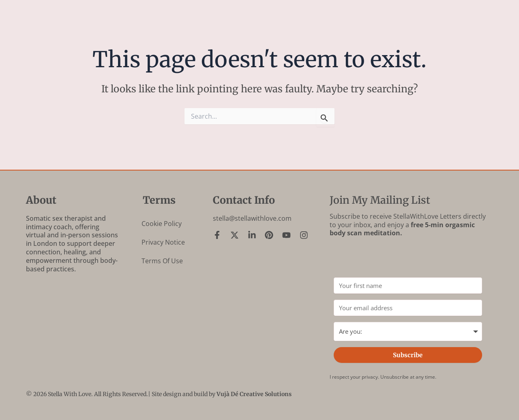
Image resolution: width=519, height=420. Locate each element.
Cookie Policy (162, 224)
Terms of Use (162, 261)
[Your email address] (408, 308)
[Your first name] (408, 286)
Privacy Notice (163, 242)
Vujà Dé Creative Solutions (254, 394)
